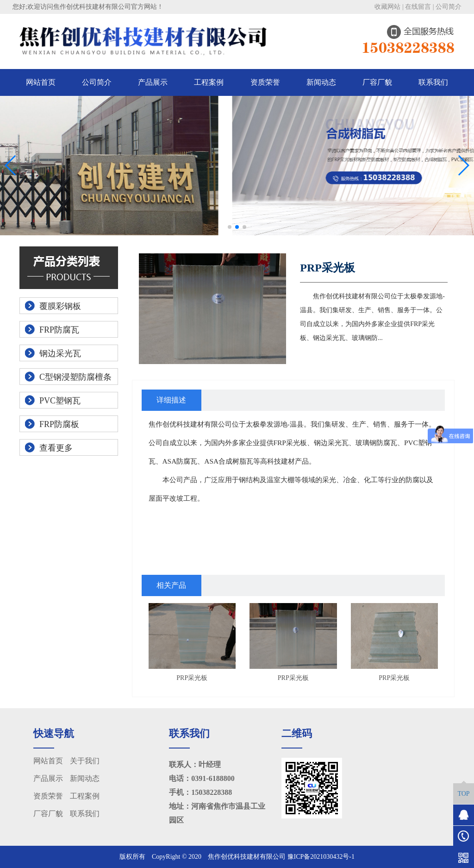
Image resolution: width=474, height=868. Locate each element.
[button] (230, 227)
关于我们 (85, 761)
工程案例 (209, 82)
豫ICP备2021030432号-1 (321, 857)
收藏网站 (387, 7)
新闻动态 (321, 82)
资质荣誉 (265, 82)
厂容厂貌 (377, 82)
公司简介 (449, 7)
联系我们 (433, 82)
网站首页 (41, 82)
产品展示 (153, 82)
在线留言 (418, 7)
